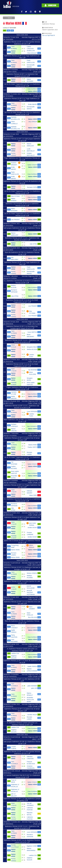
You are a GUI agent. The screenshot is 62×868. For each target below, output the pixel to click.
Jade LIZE (34, 688)
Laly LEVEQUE (33, 122)
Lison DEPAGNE (32, 411)
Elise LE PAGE (15, 196)
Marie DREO (33, 495)
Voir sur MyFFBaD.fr (49, 35)
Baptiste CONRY (32, 846)
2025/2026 (16, 6)
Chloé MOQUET (32, 53)
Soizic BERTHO (32, 332)
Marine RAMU (33, 445)
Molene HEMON (32, 573)
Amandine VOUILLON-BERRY (30, 700)
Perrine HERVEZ (32, 556)
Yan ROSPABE (33, 370)
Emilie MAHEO (33, 104)
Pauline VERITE (32, 447)
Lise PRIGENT (15, 219)
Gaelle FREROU (32, 666)
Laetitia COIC (15, 653)
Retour (10, 18)
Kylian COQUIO (32, 165)
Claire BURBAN (32, 89)
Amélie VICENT (32, 528)
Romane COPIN (32, 187)
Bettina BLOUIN (32, 349)
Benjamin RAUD (32, 347)
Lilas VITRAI (33, 244)
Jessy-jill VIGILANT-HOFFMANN (31, 592)
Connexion (50, 5)
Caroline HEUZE (32, 715)
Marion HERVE (33, 91)
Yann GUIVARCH (32, 426)
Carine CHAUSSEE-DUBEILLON (31, 49)
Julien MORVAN (32, 686)
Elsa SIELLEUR (33, 617)
